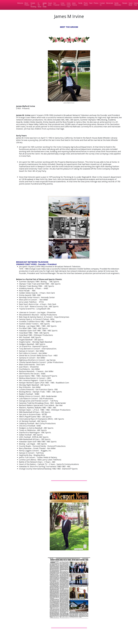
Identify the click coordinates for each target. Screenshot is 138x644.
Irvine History (63, 4)
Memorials (110, 3)
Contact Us (102, 4)
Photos (96, 3)
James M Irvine (45, 5)
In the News (40, 5)
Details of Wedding (33, 5)
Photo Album (86, 4)
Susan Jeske (50, 4)
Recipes (125, 3)
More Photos (27, 4)
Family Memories (118, 4)
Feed (91, 3)
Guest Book (131, 4)
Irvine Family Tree (69, 5)
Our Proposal (56, 4)
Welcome (20, 3)
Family (80, 3)
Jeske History (75, 4)
